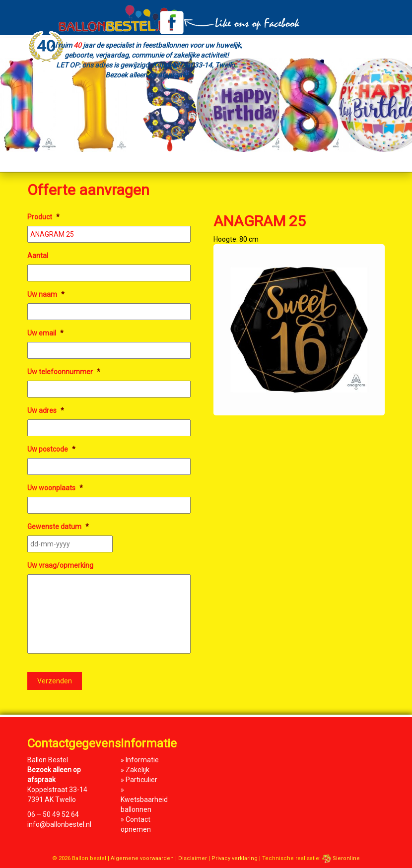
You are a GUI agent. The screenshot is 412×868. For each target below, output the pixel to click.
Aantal (38, 256)
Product (43, 217)
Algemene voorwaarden (142, 858)
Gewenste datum (58, 527)
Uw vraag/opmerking (60, 565)
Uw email (45, 333)
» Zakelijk (135, 770)
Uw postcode (51, 449)
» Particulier (139, 780)
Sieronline (341, 858)
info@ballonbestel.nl (59, 824)
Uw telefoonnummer (64, 372)
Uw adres (46, 410)
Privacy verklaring (235, 858)
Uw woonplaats (55, 488)
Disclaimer (193, 858)
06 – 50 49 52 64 (53, 814)
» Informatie (140, 760)
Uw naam (46, 294)
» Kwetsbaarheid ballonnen (144, 800)
